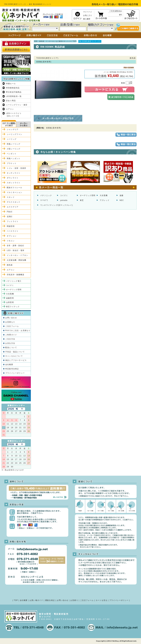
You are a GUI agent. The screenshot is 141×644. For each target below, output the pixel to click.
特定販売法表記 (12, 369)
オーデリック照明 (88, 195)
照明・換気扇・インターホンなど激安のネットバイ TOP (55, 41)
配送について (11, 348)
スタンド (11, 197)
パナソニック (46, 195)
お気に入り (88, 15)
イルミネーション (15, 192)
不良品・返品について (15, 352)
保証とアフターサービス (16, 360)
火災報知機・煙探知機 (16, 260)
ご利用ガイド (11, 335)
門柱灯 (10, 212)
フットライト (13, 221)
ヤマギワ (44, 200)
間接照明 (11, 226)
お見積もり (10, 322)
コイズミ (64, 195)
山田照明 (10, 302)
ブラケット (12, 163)
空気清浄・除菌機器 (15, 275)
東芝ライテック (13, 307)
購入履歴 (87, 19)
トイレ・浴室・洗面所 (16, 168)
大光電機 (104, 195)
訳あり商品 (11, 101)
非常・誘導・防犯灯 (15, 246)
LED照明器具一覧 (14, 96)
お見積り (74, 600)
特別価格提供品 (13, 88)
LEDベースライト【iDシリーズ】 (14, 115)
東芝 (82, 200)
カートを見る (101, 600)
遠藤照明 (10, 298)
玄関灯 (10, 217)
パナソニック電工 (14, 281)
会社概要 (9, 365)
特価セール (11, 84)
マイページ (88, 12)
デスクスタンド (14, 202)
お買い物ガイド (36, 600)
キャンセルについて (14, 356)
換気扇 (10, 265)
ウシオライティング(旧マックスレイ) (57, 205)
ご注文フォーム (12, 326)
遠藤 (121, 195)
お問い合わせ (11, 318)
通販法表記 (50, 600)
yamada (64, 200)
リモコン (11, 241)
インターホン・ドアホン (17, 255)
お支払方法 (10, 343)
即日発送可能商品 (14, 92)
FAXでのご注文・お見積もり (18, 331)
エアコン (10, 109)
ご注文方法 (10, 339)
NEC (122, 200)
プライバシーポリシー (15, 373)
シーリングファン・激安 (17, 105)
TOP (16, 600)
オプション (12, 236)
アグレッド (105, 200)
